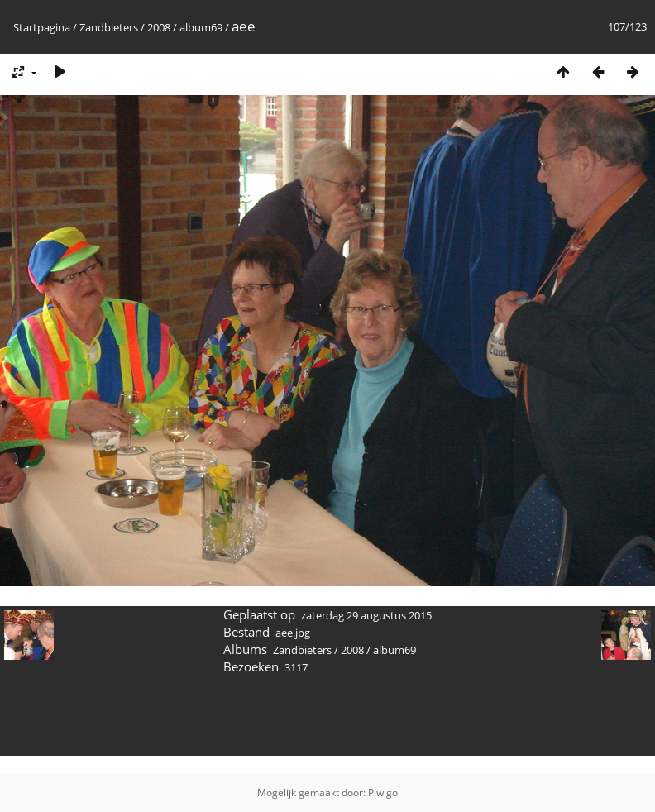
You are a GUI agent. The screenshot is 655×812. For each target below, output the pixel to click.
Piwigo (383, 793)
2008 (159, 27)
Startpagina (42, 27)
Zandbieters (109, 27)
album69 (201, 27)
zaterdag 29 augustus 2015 (366, 615)
